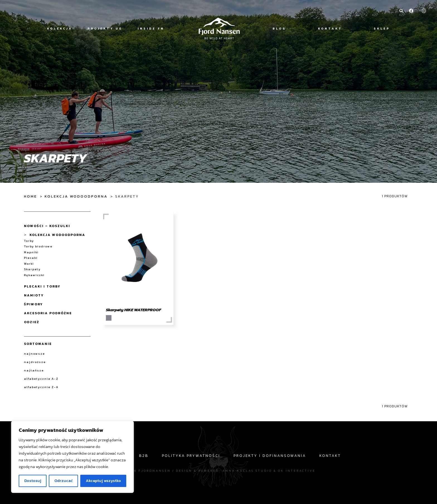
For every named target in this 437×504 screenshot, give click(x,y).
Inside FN (151, 29)
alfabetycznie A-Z (41, 379)
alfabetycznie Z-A (41, 387)
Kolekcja (60, 29)
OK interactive (297, 471)
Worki (29, 264)
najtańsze (34, 370)
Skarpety (32, 269)
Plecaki (31, 258)
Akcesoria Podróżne (48, 313)
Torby (29, 241)
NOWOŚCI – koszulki (47, 226)
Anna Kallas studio (247, 471)
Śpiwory (33, 304)
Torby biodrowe (38, 246)
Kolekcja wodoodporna (76, 196)
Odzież (32, 322)
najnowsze (34, 354)
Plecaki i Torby (42, 286)
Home (31, 196)
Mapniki (31, 252)
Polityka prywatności (191, 456)
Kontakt (330, 29)
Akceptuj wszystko (103, 481)
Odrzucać (64, 481)
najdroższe (35, 362)
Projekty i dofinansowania (270, 456)
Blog (279, 29)
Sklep (382, 29)
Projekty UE (105, 29)
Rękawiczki (34, 275)
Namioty (34, 295)
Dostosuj (33, 481)
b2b (144, 456)
